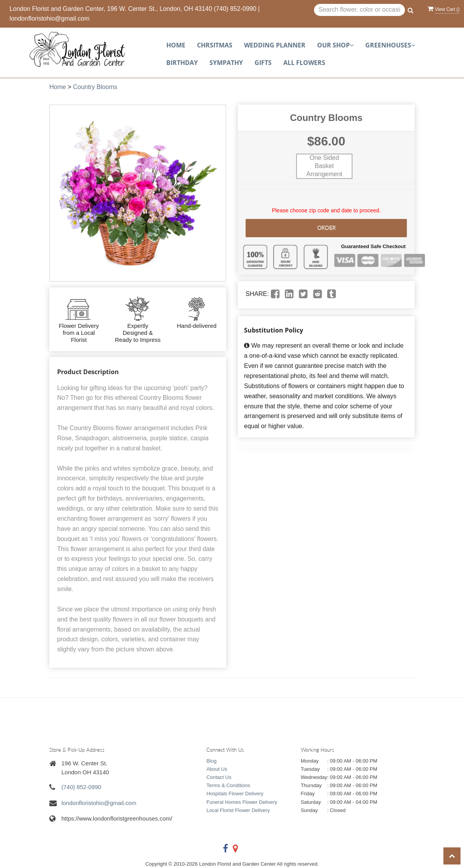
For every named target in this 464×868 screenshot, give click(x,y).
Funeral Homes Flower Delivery (242, 802)
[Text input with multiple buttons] (359, 10)
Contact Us (219, 777)
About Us (217, 769)
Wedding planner (275, 45)
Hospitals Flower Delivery (235, 794)
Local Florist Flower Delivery (238, 810)
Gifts (263, 63)
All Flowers (304, 63)
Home (176, 45)
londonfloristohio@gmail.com (50, 18)
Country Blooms (95, 87)
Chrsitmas (215, 45)
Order (326, 228)
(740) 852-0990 (235, 9)
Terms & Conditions (228, 785)
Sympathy (226, 63)
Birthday (182, 63)
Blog (211, 761)
